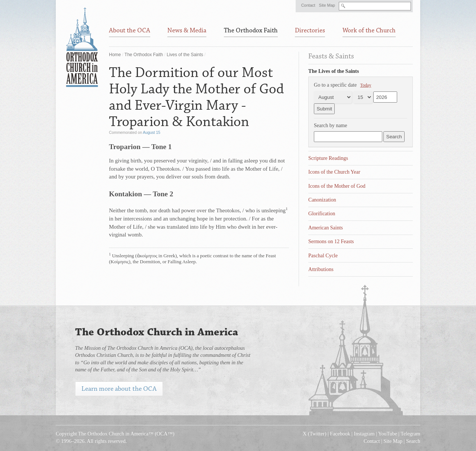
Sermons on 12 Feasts (331, 241)
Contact (308, 5)
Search (413, 441)
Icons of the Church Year (334, 172)
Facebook (340, 434)
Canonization (322, 200)
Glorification (322, 214)
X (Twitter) (314, 434)
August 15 (152, 133)
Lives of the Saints (185, 55)
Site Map (327, 5)
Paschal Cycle (323, 256)
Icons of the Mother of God (337, 186)
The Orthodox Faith (144, 55)
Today (366, 85)
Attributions (321, 269)
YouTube (388, 434)
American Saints (326, 228)
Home (115, 55)
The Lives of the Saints (334, 71)
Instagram (364, 434)
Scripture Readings (328, 158)
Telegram (410, 434)
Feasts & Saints (331, 56)
